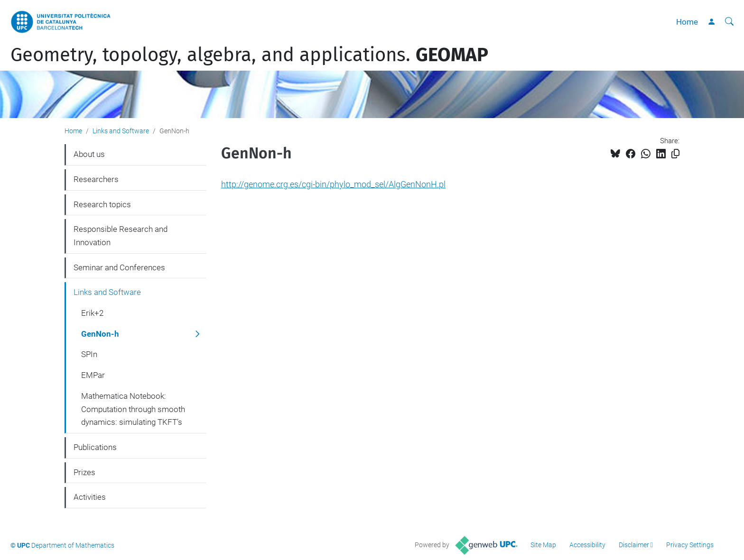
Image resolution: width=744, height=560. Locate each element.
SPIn (89, 354)
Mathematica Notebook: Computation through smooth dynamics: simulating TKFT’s (133, 409)
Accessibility (587, 545)
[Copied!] (675, 154)
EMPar (93, 375)
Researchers (96, 179)
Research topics (102, 204)
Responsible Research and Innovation (121, 236)
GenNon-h (100, 334)
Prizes (84, 472)
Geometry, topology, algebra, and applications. (249, 55)
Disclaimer (634, 545)
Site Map (543, 545)
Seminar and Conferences (119, 267)
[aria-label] (729, 22)
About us (89, 154)
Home (687, 22)
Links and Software (121, 131)
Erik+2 (92, 313)
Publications (95, 447)
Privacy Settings (690, 545)
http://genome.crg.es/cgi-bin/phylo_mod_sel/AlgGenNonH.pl (333, 184)
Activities (90, 497)
